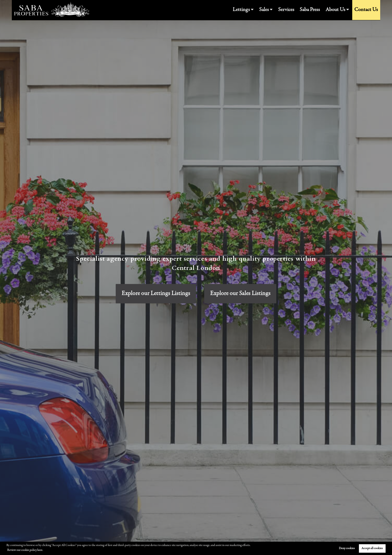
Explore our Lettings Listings (156, 294)
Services (295, 10)
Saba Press (316, 10)
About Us (340, 10)
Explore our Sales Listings (240, 294)
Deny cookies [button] (347, 548)
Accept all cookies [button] (372, 548)
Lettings (253, 10)
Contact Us (368, 10)
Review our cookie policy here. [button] (25, 550)
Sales (274, 10)
